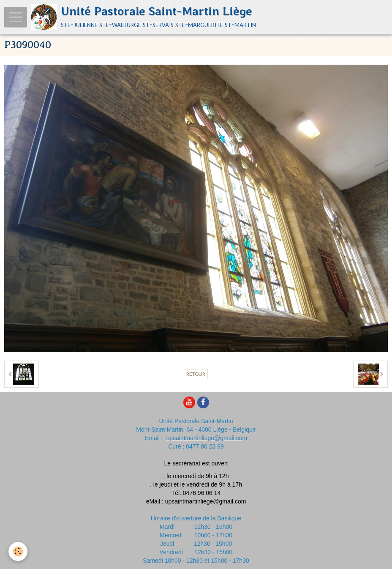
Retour (196, 374)
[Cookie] (18, 551)
